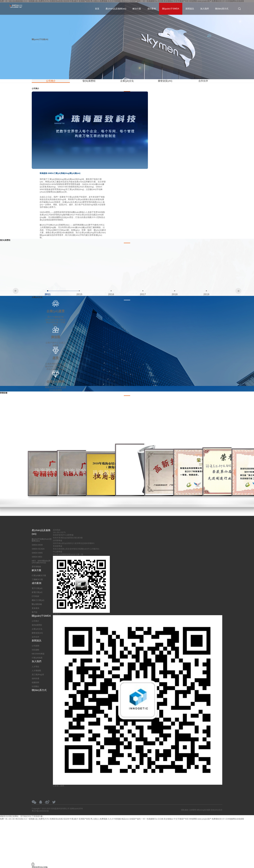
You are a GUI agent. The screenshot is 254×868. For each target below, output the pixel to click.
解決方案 (137, 9)
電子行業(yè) (37, 588)
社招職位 (35, 686)
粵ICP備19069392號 (40, 811)
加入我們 (205, 9)
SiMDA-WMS (37, 553)
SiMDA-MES (37, 557)
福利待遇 (35, 678)
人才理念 (35, 667)
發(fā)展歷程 (89, 81)
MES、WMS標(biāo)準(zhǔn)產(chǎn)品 (41, 562)
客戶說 (35, 612)
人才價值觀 (36, 671)
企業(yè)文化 (127, 81)
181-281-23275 (16, 1)
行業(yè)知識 (37, 658)
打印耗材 (35, 596)
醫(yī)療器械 (37, 604)
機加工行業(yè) (38, 600)
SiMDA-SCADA (38, 549)
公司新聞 (35, 646)
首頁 (97, 9)
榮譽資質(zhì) (165, 81)
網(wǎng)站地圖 (204, 810)
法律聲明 (193, 810)
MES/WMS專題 (38, 654)
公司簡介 (51, 81)
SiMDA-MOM (37, 545)
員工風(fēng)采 (38, 675)
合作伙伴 (203, 81)
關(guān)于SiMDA (171, 9)
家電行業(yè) (37, 592)
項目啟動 (35, 650)
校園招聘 (35, 682)
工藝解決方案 (37, 579)
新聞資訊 (190, 9)
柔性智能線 (36, 567)
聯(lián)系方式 (222, 9)
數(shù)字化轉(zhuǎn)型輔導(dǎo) (42, 540)
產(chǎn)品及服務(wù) (116, 9)
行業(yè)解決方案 (39, 575)
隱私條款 (185, 810)
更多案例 (35, 608)
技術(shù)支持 (216, 810)
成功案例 (152, 9)
